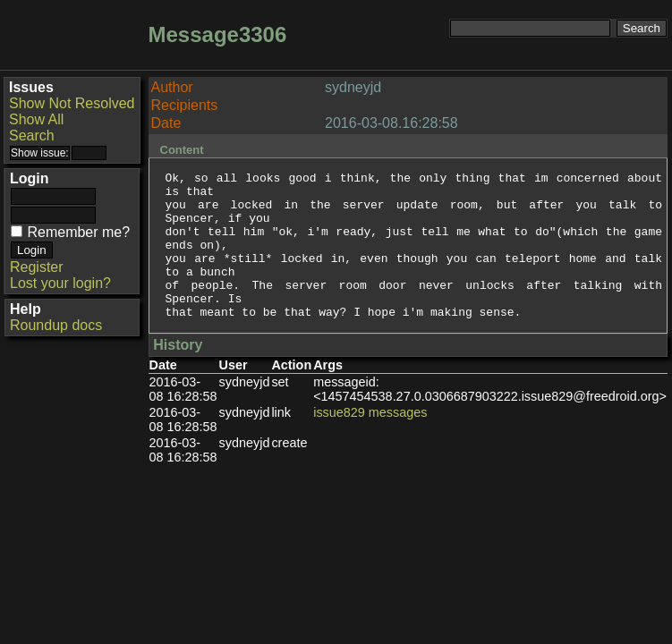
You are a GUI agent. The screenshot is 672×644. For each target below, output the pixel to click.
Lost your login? (60, 283)
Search (32, 136)
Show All (36, 119)
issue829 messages (370, 442)
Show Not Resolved (72, 103)
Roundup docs (56, 325)
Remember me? (78, 232)
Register (37, 267)
